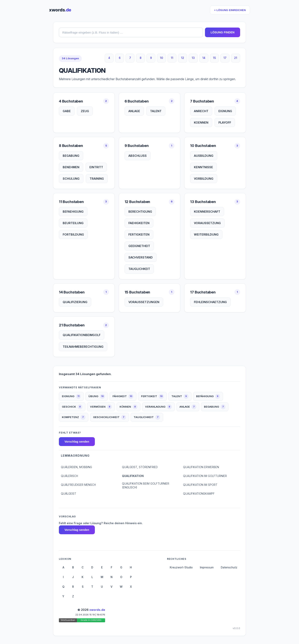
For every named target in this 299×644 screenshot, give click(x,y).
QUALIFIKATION (133, 476)
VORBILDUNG (204, 179)
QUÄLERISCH (69, 476)
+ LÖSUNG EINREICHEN (230, 10)
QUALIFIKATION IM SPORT (200, 485)
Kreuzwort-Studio (181, 567)
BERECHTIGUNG (140, 212)
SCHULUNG (71, 179)
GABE (67, 111)
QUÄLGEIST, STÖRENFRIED (140, 467)
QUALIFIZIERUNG (75, 302)
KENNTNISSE (203, 167)
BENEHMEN (71, 167)
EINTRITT (96, 167)
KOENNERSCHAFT (207, 212)
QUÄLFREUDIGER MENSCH (78, 485)
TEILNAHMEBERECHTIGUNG (83, 347)
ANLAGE (134, 111)
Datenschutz (229, 567)
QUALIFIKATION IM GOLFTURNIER (205, 476)
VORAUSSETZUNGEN (144, 302)
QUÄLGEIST (69, 494)
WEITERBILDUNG (206, 234)
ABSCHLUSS (138, 156)
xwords (60, 10)
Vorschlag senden (77, 442)
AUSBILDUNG (204, 156)
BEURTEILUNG (73, 223)
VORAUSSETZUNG (207, 223)
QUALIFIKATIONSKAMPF (199, 494)
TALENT (156, 111)
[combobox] (131, 32)
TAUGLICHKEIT (139, 269)
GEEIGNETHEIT (139, 246)
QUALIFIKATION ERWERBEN (201, 467)
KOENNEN (201, 123)
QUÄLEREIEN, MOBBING (76, 467)
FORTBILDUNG (73, 234)
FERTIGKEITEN (139, 234)
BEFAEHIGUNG (73, 212)
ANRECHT (201, 111)
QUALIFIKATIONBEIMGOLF (82, 335)
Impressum (207, 567)
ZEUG (85, 111)
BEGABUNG (71, 156)
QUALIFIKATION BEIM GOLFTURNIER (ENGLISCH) (146, 486)
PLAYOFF (225, 123)
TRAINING (97, 179)
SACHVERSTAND (141, 257)
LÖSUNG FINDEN (223, 32)
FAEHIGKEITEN (139, 223)
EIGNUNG (225, 111)
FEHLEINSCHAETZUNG (210, 302)
